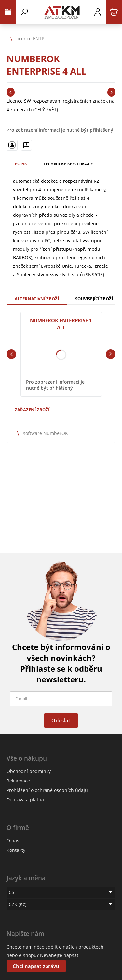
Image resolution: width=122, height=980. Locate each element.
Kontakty (16, 850)
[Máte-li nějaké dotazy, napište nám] (26, 145)
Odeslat (61, 720)
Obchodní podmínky (29, 771)
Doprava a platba (25, 800)
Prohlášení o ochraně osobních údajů (47, 790)
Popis (21, 164)
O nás (13, 841)
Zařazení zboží (32, 410)
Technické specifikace (68, 164)
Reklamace (18, 781)
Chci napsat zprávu (36, 966)
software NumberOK (46, 433)
